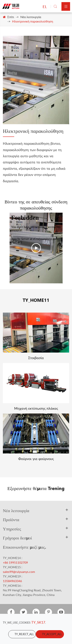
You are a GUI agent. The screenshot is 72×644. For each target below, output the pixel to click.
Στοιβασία (36, 358)
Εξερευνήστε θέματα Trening (36, 488)
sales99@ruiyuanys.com (19, 572)
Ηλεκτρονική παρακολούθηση (33, 21)
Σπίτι (11, 17)
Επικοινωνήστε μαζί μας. (24, 547)
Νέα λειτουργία (31, 17)
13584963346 (12, 581)
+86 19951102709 (15, 562)
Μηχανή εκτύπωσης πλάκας (36, 408)
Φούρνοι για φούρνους (36, 459)
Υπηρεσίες (12, 529)
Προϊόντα (11, 519)
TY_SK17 (38, 622)
